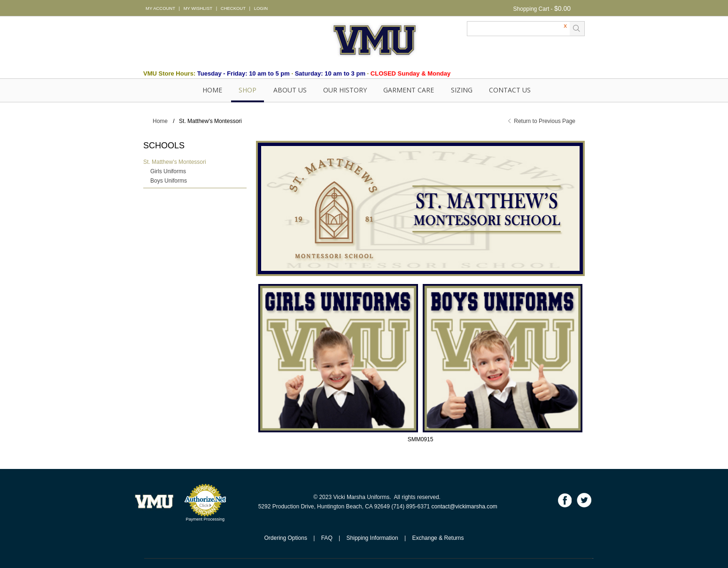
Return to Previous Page (545, 121)
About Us (290, 90)
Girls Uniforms (168, 171)
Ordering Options (286, 538)
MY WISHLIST (198, 8)
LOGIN (261, 8)
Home (212, 90)
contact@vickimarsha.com (465, 507)
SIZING (462, 90)
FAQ (327, 538)
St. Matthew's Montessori (175, 162)
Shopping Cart (531, 9)
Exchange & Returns (438, 538)
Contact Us (510, 90)
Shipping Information (372, 538)
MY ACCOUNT (160, 8)
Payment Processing (205, 519)
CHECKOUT (233, 8)
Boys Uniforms (169, 181)
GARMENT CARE (409, 90)
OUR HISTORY (345, 90)
